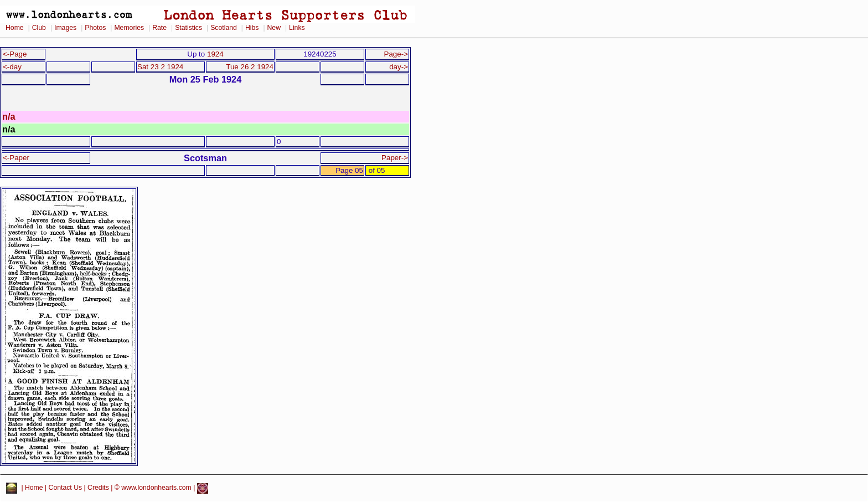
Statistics (188, 28)
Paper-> (395, 158)
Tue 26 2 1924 (250, 67)
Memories (129, 28)
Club (39, 28)
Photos (95, 28)
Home (15, 28)
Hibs (252, 28)
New (274, 28)
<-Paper (16, 158)
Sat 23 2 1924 (160, 67)
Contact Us (66, 488)
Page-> (396, 54)
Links (297, 28)
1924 (215, 54)
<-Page (15, 54)
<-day (12, 67)
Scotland (224, 28)
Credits (98, 488)
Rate (159, 28)
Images (65, 28)
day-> (399, 67)
